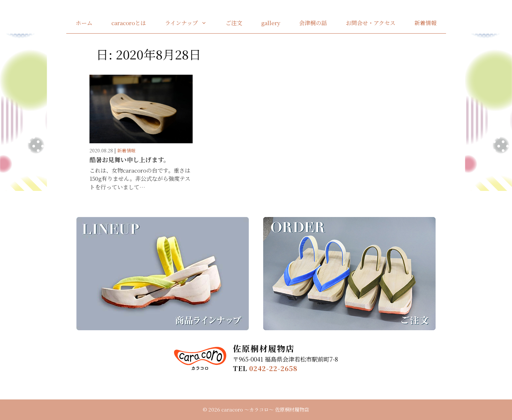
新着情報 (425, 23)
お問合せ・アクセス (371, 23)
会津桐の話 (313, 23)
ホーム (84, 23)
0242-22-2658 (273, 368)
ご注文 (234, 23)
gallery (271, 23)
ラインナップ (191, 23)
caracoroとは (129, 23)
